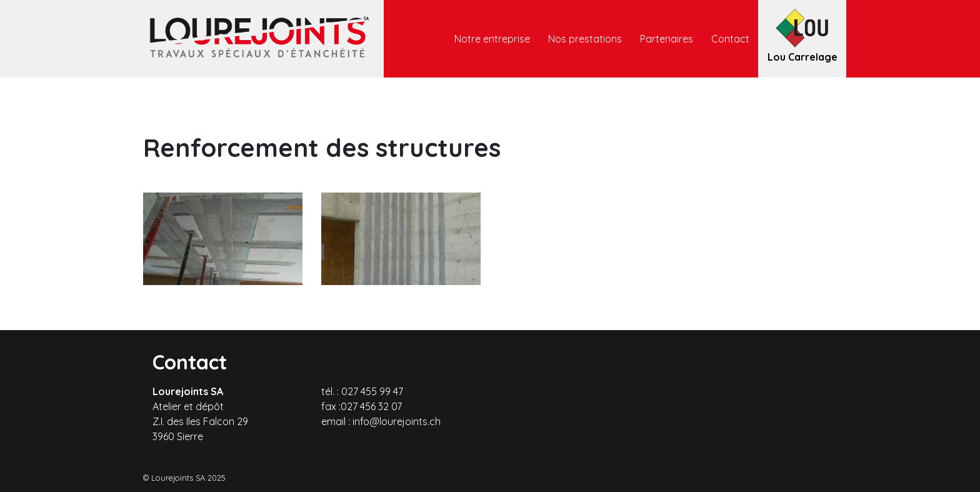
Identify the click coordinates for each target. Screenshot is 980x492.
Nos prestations (585, 39)
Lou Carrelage (802, 56)
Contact (730, 39)
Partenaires (667, 39)
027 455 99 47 (372, 391)
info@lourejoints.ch (397, 421)
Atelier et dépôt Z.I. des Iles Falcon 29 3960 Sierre (200, 421)
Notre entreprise (492, 39)
